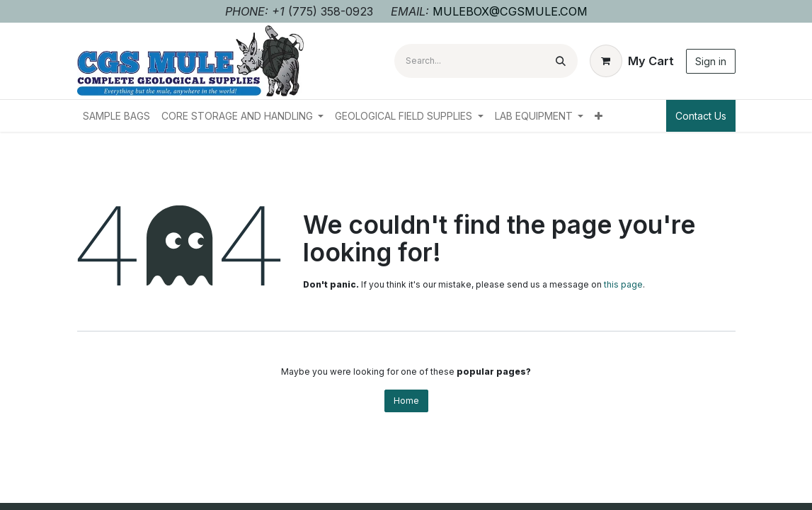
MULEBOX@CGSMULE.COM (510, 11)
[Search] (561, 61)
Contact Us (701, 116)
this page (623, 284)
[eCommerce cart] (632, 61)
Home (406, 401)
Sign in (711, 61)
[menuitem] (116, 116)
